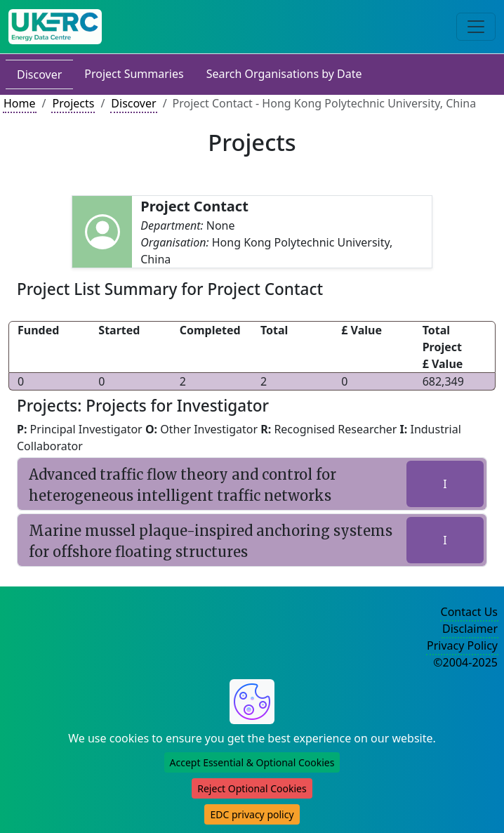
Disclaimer (470, 629)
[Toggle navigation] (476, 27)
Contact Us (469, 612)
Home (20, 103)
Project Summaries (134, 74)
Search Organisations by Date (284, 74)
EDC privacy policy (252, 814)
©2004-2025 (465, 662)
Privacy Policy (462, 645)
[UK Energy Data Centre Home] (55, 27)
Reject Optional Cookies (252, 788)
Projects (73, 103)
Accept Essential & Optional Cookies (252, 762)
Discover (39, 74)
